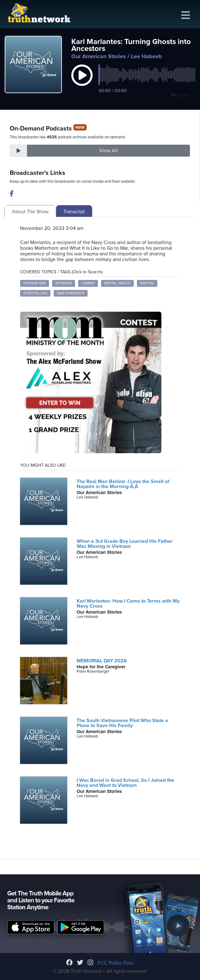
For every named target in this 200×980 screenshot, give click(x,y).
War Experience (71, 293)
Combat (88, 283)
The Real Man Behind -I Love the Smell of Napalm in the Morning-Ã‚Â (123, 484)
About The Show (30, 212)
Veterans (64, 283)
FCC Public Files (116, 963)
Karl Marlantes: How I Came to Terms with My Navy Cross (128, 604)
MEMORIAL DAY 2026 (102, 661)
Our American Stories (99, 56)
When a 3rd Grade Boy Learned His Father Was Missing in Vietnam (125, 544)
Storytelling (35, 293)
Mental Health (117, 283)
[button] (82, 82)
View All (108, 151)
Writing (147, 283)
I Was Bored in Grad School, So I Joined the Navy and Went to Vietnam (125, 783)
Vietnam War (35, 283)
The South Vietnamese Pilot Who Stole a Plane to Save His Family (122, 723)
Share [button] (180, 95)
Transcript (74, 212)
